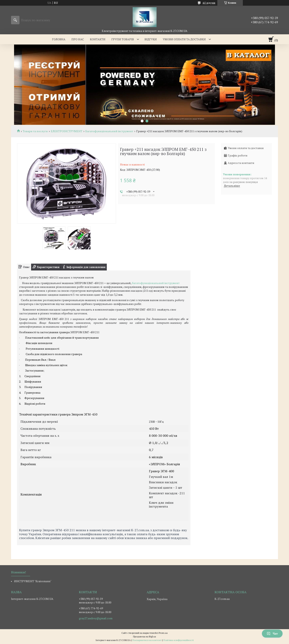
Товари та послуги (35, 131)
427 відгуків (209, 3)
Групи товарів (123, 39)
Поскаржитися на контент (147, 640)
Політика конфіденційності (179, 640)
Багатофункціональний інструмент (109, 131)
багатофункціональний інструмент (156, 283)
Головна (59, 39)
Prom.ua (163, 633)
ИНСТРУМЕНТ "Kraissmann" (33, 581)
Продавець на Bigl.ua (144, 636)
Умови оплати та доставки (184, 39)
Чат (272, 633)
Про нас (78, 39)
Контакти (98, 39)
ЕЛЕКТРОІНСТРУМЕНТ (67, 131)
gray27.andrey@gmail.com (96, 618)
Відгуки (151, 39)
